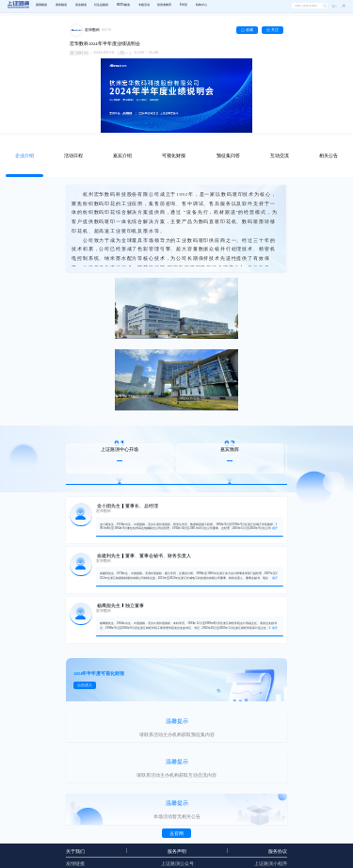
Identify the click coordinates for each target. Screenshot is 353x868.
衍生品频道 (101, 5)
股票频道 (41, 5)
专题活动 (144, 5)
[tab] (24, 156)
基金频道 (81, 5)
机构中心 (201, 5)
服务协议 (278, 852)
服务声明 (177, 852)
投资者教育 (164, 5)
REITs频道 (123, 5)
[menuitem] (41, 6)
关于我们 (75, 852)
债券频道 (61, 5)
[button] (341, 6)
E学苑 (184, 5)
